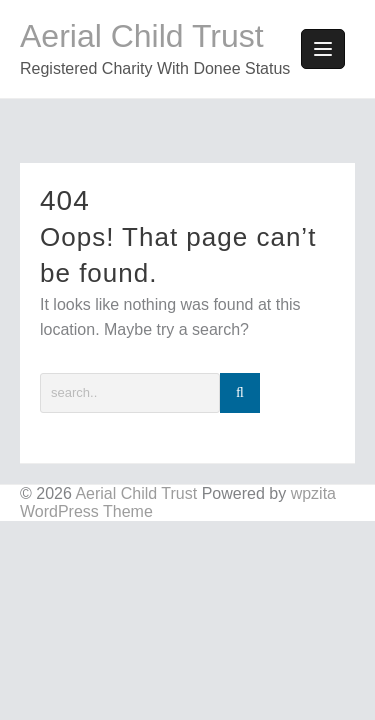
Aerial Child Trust (142, 36)
